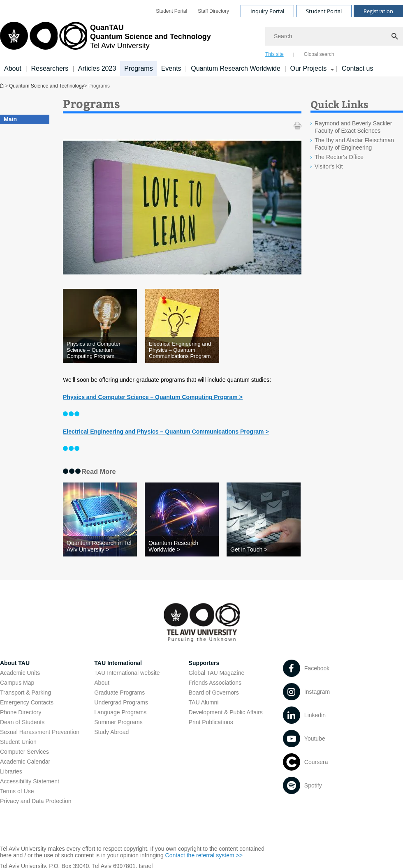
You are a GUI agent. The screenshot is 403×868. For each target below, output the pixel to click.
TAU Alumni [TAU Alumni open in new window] (204, 702)
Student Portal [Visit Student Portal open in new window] (324, 11)
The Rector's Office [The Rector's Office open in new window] (339, 157)
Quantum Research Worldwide (236, 68)
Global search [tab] (319, 54)
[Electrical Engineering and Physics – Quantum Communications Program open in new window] (182, 350)
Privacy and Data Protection (36, 801)
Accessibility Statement (30, 781)
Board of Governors (214, 693)
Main (10, 119)
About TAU (15, 663)
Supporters (204, 663)
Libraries (11, 771)
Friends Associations (215, 683)
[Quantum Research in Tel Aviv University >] (100, 546)
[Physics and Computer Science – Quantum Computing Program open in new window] (100, 350)
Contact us (357, 68)
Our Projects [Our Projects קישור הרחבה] (308, 68)
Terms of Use (17, 791)
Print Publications (211, 722)
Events (171, 68)
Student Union (18, 742)
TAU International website (127, 673)
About (13, 68)
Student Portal (171, 11)
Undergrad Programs (121, 702)
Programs (138, 68)
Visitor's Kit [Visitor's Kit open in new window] (329, 166)
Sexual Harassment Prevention (40, 732)
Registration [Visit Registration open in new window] (378, 11)
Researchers (50, 68)
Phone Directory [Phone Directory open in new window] (21, 712)
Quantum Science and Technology (47, 86)
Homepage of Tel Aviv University (2, 86)
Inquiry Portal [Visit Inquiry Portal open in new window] (267, 11)
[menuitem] (171, 11)
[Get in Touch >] (264, 549)
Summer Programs (118, 722)
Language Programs (120, 712)
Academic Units (20, 673)
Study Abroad (111, 732)
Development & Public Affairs (226, 712)
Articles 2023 (97, 68)
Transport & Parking (25, 693)
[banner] (201, 38)
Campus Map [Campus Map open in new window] (17, 683)
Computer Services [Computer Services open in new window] (24, 752)
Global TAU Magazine (217, 673)
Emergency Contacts (27, 702)
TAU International (118, 663)
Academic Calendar (25, 762)
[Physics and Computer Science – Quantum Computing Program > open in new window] (153, 397)
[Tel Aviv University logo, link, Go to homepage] (105, 39)
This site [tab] (274, 54)
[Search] (334, 36)
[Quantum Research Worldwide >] (182, 546)
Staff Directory (213, 11)
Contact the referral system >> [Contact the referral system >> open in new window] (204, 855)
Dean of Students (22, 722)
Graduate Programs (119, 693)
